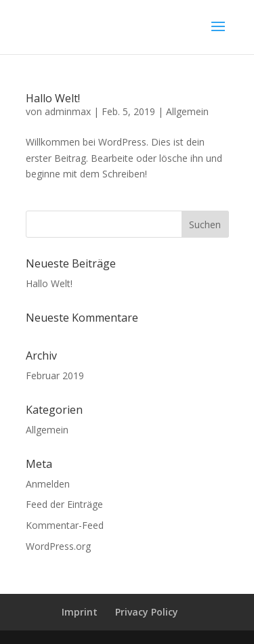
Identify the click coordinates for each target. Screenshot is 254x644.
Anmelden (48, 484)
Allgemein (187, 111)
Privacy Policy (147, 612)
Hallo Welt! (53, 98)
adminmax (68, 111)
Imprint (80, 612)
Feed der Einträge (64, 504)
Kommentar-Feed (65, 525)
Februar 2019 (55, 375)
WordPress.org (58, 546)
